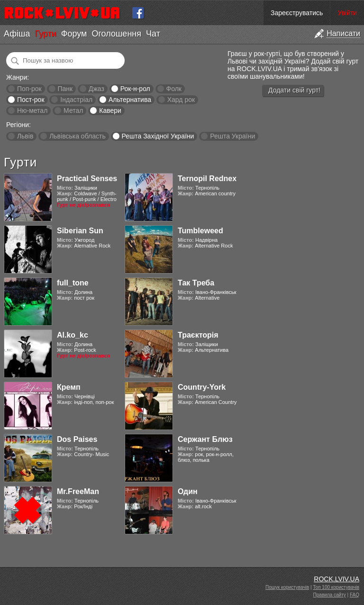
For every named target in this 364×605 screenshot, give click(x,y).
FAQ (355, 595)
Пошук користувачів (287, 587)
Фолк (174, 89)
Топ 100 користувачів (336, 587)
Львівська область (77, 136)
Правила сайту (330, 595)
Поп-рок (29, 89)
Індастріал (76, 100)
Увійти (347, 13)
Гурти (45, 34)
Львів (25, 136)
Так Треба (196, 283)
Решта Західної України (158, 136)
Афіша (17, 34)
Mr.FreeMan (78, 491)
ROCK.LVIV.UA (337, 579)
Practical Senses (87, 179)
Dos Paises (77, 439)
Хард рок (181, 100)
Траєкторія (198, 335)
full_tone (73, 283)
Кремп (69, 387)
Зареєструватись (297, 13)
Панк (65, 89)
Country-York (202, 387)
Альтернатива (130, 100)
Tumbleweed (200, 231)
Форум (74, 34)
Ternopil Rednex (207, 179)
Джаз (96, 89)
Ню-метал (32, 110)
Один (188, 491)
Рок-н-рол (135, 89)
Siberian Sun (80, 231)
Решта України (232, 136)
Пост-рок (31, 100)
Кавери (110, 110)
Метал (73, 110)
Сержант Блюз (205, 439)
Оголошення (116, 34)
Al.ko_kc (73, 335)
